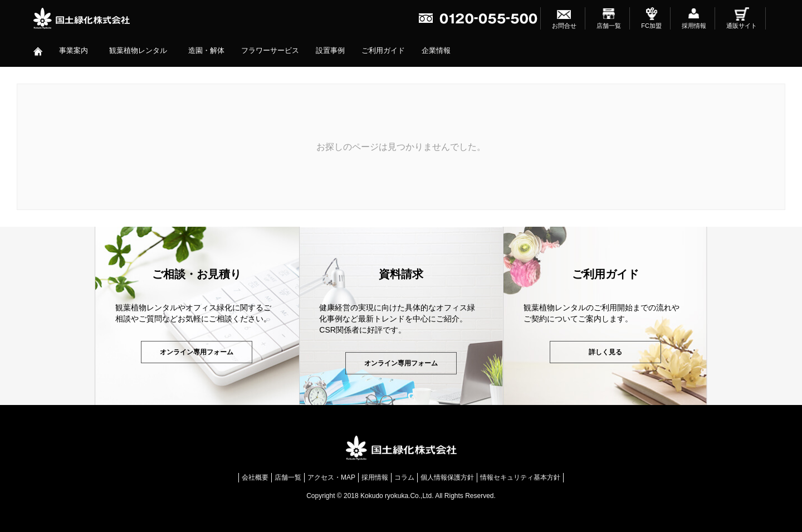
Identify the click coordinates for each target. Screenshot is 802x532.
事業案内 (74, 50)
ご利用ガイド (383, 50)
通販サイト (742, 26)
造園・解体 (206, 50)
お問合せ (564, 26)
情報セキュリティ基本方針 (520, 477)
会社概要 (255, 477)
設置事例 (330, 50)
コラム (404, 477)
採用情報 (694, 26)
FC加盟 (651, 26)
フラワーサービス (270, 50)
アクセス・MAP (331, 477)
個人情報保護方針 (447, 477)
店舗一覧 (609, 26)
